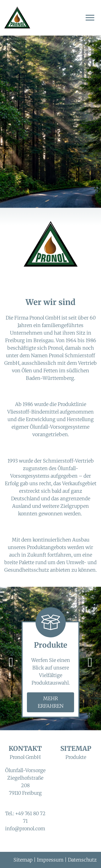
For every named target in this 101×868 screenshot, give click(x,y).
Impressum (50, 860)
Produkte (76, 757)
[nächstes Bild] (90, 662)
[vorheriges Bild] (11, 662)
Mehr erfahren (51, 702)
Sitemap (23, 860)
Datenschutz (82, 860)
